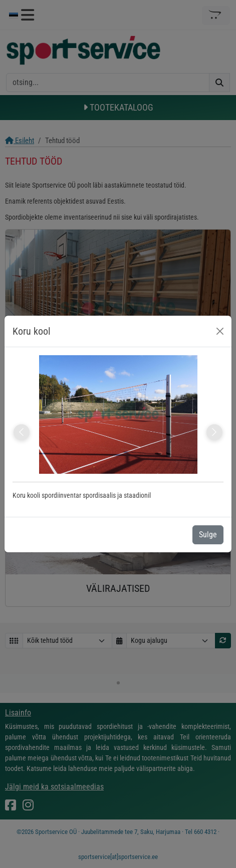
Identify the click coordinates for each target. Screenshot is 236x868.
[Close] (220, 331)
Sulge (208, 535)
